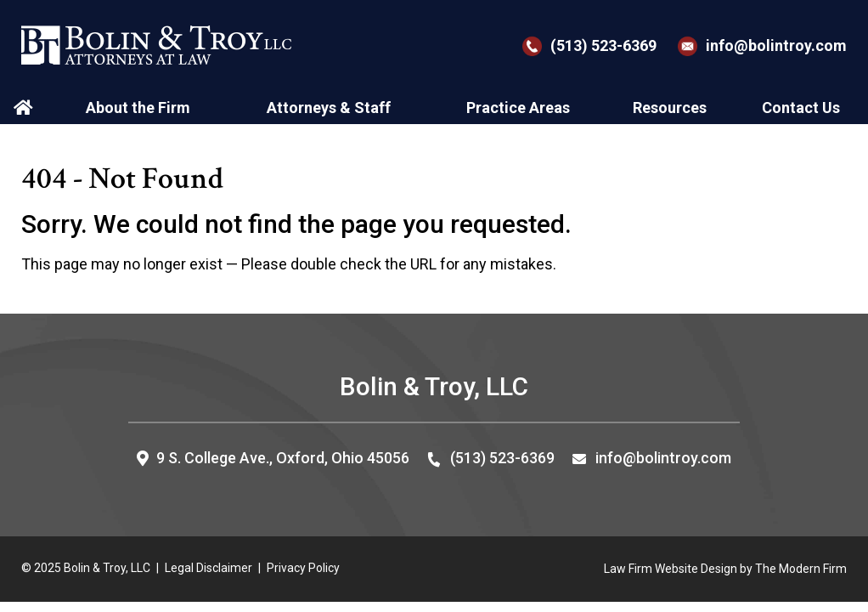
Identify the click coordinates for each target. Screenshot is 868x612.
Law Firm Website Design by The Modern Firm (725, 569)
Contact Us (801, 108)
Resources (670, 108)
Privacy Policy (303, 568)
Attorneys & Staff (329, 108)
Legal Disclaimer (209, 568)
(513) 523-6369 (603, 45)
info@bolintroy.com (776, 45)
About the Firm (138, 108)
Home (25, 108)
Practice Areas (518, 108)
